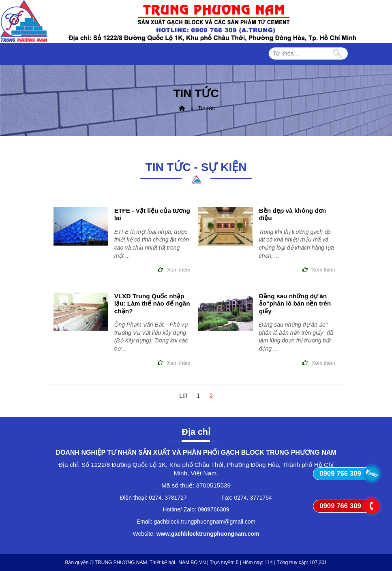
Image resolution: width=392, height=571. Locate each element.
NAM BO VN (192, 562)
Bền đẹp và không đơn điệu (293, 214)
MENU (259, 54)
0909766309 (214, 509)
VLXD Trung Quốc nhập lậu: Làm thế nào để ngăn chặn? (152, 304)
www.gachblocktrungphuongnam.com (208, 534)
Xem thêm (179, 270)
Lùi (183, 396)
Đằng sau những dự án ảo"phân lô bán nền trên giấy (295, 304)
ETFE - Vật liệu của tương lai (152, 214)
